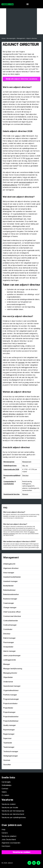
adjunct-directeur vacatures (13, 414)
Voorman (7, 760)
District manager (9, 638)
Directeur (25, 475)
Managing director (10, 673)
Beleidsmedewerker (11, 594)
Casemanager (9, 603)
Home (3, 38)
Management (21, 38)
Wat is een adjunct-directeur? (14, 512)
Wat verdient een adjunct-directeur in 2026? (19, 541)
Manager (25, 494)
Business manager (10, 599)
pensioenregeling (25, 182)
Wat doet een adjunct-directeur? (15, 524)
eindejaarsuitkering (10, 185)
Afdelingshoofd (9, 564)
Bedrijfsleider (8, 586)
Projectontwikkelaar (11, 721)
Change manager (10, 607)
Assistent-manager (10, 581)
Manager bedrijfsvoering (13, 669)
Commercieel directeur (12, 616)
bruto (28, 158)
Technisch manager (11, 751)
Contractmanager (10, 625)
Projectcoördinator (10, 703)
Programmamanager (11, 699)
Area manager (9, 573)
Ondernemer (8, 682)
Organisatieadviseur (11, 690)
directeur (6, 209)
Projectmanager (9, 712)
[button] (27, 4)
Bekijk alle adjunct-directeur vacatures (22, 79)
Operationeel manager (12, 686)
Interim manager (9, 651)
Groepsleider (8, 647)
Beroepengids (11, 38)
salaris (17, 136)
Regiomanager (9, 734)
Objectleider (8, 677)
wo (27, 466)
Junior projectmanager (12, 655)
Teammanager (9, 747)
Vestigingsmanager (11, 756)
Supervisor (7, 738)
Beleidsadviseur (9, 590)
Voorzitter (7, 765)
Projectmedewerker (11, 717)
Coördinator (8, 629)
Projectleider (8, 708)
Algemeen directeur (11, 568)
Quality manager (9, 725)
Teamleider (8, 743)
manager (21, 362)
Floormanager (9, 642)
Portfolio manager (10, 695)
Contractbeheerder (11, 621)
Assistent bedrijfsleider (12, 577)
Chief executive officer (12, 612)
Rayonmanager (9, 730)
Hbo (24, 466)
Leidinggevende (9, 660)
